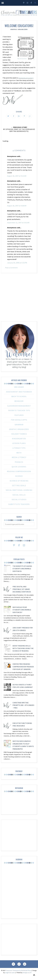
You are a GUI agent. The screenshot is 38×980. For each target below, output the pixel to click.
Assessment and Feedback (19, 392)
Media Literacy (19, 457)
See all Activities (22, 59)
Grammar (19, 425)
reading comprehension (19, 471)
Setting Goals (19, 486)
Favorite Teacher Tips (19, 411)
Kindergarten (19, 439)
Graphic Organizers (19, 29)
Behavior (19, 401)
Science (19, 476)
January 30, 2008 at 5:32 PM (17, 263)
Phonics (19, 462)
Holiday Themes (19, 434)
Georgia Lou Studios (29, 973)
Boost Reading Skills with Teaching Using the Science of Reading (23, 648)
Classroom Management (19, 406)
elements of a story (26, 78)
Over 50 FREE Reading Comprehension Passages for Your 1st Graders (23, 667)
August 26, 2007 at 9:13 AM (17, 176)
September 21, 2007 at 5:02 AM (18, 223)
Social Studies (19, 500)
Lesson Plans (19, 443)
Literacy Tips (19, 448)
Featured (19, 415)
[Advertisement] (19, 296)
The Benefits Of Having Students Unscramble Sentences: (22, 569)
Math (19, 453)
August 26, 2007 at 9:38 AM (17, 206)
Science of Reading (19, 481)
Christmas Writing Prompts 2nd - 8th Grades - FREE (23, 705)
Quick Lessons (19, 467)
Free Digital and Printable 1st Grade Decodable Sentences (22, 589)
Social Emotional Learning (19, 490)
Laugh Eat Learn (10, 973)
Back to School (19, 396)
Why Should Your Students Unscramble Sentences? (22, 610)
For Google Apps (19, 420)
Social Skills (19, 495)
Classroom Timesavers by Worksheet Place (18, 970)
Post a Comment (11, 268)
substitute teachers (19, 504)
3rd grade (19, 387)
